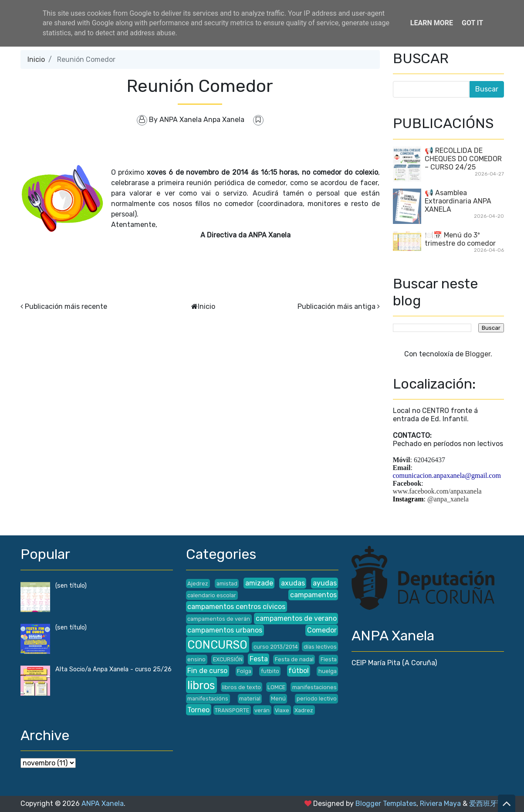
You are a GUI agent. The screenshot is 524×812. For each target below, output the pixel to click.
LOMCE (276, 687)
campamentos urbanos (225, 630)
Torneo (198, 710)
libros (201, 685)
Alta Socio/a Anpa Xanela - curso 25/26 (113, 669)
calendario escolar (212, 595)
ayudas (325, 583)
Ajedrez (198, 584)
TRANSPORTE (232, 710)
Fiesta (329, 659)
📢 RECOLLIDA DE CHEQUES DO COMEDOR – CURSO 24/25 (463, 159)
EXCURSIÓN (228, 659)
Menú (278, 699)
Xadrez (304, 710)
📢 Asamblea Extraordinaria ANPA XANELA (458, 201)
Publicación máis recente (66, 306)
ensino (196, 659)
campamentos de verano (296, 618)
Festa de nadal (294, 659)
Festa (259, 659)
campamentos (313, 595)
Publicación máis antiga (336, 306)
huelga (328, 671)
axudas (293, 583)
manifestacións (208, 699)
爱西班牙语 (487, 804)
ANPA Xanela (103, 804)
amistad (227, 584)
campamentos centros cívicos (236, 607)
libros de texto (242, 687)
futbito (270, 671)
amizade (259, 583)
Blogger (478, 354)
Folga (244, 671)
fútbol (299, 671)
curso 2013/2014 (276, 647)
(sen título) (71, 586)
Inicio (36, 59)
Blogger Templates (386, 804)
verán (262, 710)
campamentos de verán (219, 619)
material (250, 699)
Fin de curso (207, 671)
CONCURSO (217, 645)
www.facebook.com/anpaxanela (437, 491)
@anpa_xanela (448, 499)
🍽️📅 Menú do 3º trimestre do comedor (460, 239)
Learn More (432, 23)
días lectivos (320, 647)
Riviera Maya (440, 804)
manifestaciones (314, 687)
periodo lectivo (317, 699)
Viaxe (282, 710)
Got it (472, 23)
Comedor (322, 630)
